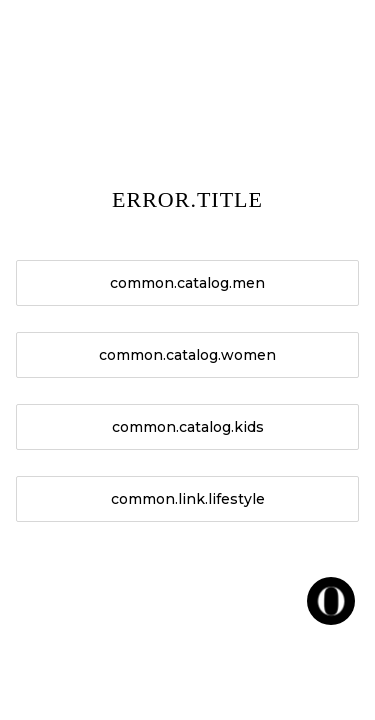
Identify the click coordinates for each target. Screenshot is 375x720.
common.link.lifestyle (188, 499)
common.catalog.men (187, 283)
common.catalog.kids (188, 427)
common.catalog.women (187, 355)
